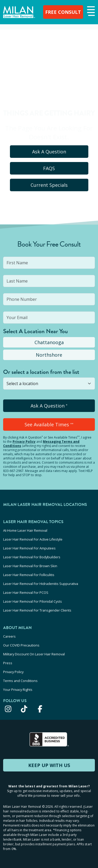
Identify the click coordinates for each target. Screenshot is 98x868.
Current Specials (49, 185)
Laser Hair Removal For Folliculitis (29, 575)
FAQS (49, 168)
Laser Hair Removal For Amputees (29, 548)
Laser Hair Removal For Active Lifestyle (33, 539)
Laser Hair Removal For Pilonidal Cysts (33, 601)
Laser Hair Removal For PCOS (26, 592)
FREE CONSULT (63, 12)
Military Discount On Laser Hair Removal (34, 654)
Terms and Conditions (20, 681)
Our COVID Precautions (21, 645)
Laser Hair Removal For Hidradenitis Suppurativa (41, 584)
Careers (9, 636)
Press (8, 663)
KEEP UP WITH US (49, 765)
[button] (90, 11)
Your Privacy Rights (18, 690)
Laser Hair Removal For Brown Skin (30, 566)
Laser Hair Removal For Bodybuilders (32, 557)
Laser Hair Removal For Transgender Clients (37, 610)
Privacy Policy (24, 442)
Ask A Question (49, 152)
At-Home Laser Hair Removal (25, 530)
